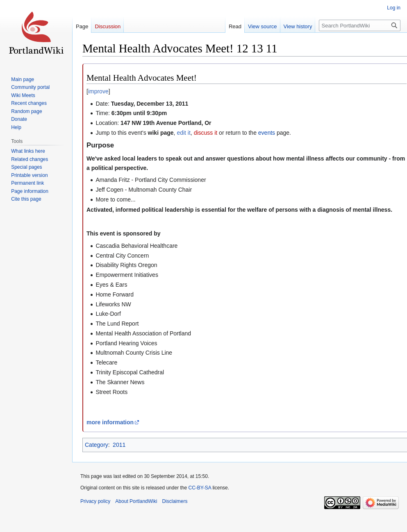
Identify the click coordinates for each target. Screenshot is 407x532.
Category (97, 445)
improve (98, 91)
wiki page (161, 133)
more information (110, 422)
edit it (183, 133)
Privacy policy (95, 501)
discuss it (206, 133)
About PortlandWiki (136, 501)
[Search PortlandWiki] (360, 25)
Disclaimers (175, 501)
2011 (119, 445)
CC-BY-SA (200, 488)
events (267, 133)
